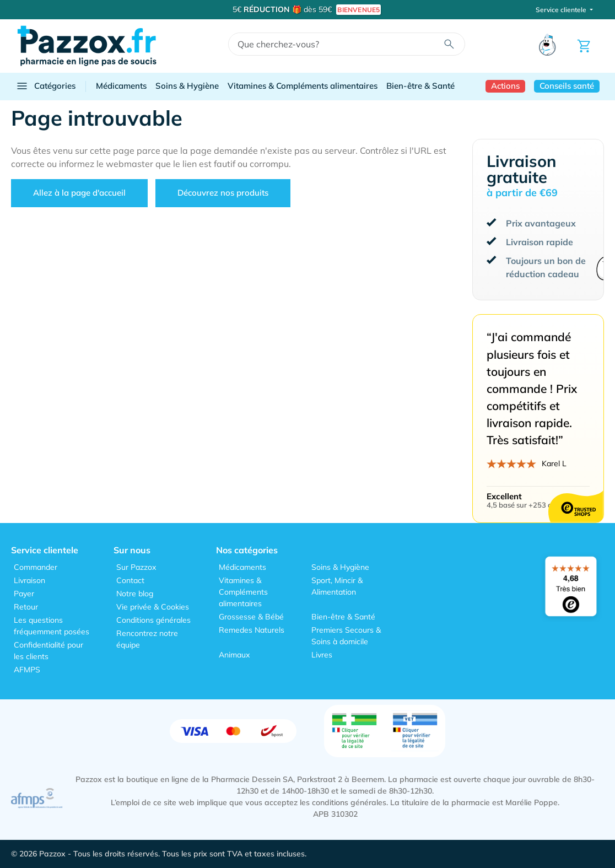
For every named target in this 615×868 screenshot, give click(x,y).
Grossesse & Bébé (251, 617)
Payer (24, 594)
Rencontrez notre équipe (147, 639)
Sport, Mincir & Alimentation (337, 586)
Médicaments (121, 86)
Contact (130, 580)
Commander (36, 567)
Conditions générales (153, 620)
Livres (322, 655)
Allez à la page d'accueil (79, 193)
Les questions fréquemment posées (52, 626)
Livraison (29, 580)
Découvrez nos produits (223, 193)
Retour (26, 607)
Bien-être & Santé (420, 86)
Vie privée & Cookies (153, 607)
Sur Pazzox (136, 567)
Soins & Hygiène (187, 86)
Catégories (45, 86)
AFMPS (27, 670)
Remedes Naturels (252, 630)
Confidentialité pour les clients (48, 651)
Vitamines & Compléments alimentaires (303, 86)
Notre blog (135, 594)
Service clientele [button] (562, 10)
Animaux (234, 655)
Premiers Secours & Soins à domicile (346, 636)
